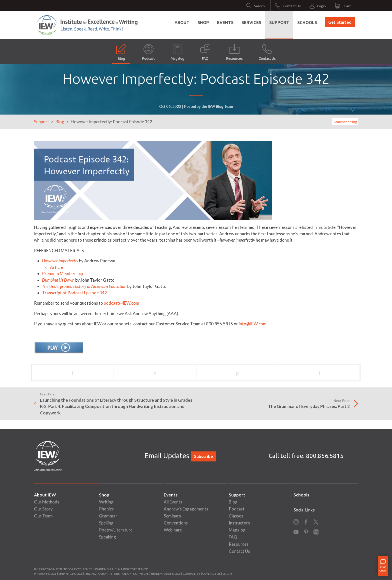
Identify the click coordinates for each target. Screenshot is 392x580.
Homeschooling (345, 122)
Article (56, 267)
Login (227, 574)
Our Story (43, 509)
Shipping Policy (70, 574)
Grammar (108, 516)
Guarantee (192, 574)
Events (225, 22)
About (182, 22)
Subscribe (203, 456)
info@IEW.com (253, 324)
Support (279, 22)
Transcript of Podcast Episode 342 (74, 293)
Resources (234, 52)
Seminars (172, 516)
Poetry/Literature (116, 530)
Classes (236, 516)
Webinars (173, 530)
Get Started (340, 22)
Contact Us (267, 52)
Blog (121, 52)
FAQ (205, 52)
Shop (203, 22)
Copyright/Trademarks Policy (157, 574)
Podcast (148, 52)
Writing (106, 502)
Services (251, 22)
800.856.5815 (325, 456)
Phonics (106, 509)
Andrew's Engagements (186, 509)
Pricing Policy (96, 574)
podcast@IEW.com (121, 303)
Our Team (43, 516)
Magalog (177, 52)
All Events (173, 502)
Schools (307, 22)
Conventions (176, 523)
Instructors (239, 523)
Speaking (107, 537)
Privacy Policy (45, 574)
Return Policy (120, 574)
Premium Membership (62, 273)
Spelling (106, 523)
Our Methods (47, 502)
